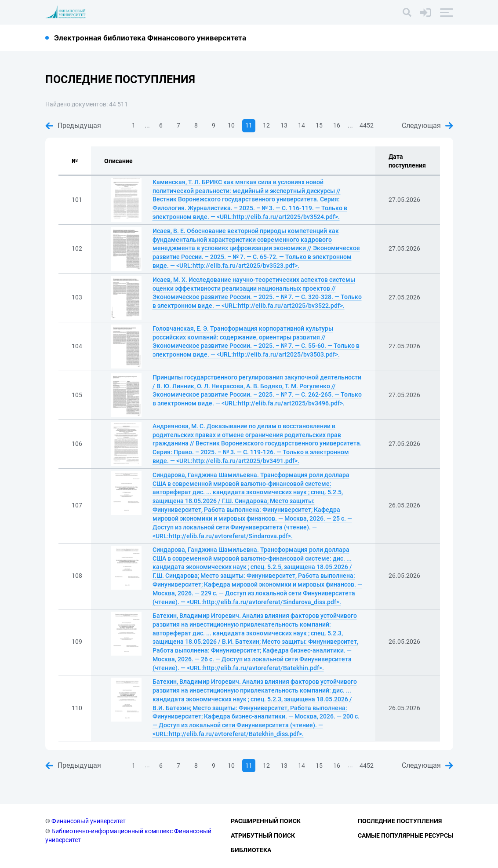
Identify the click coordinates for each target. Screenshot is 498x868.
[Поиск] (407, 12)
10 (231, 125)
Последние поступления (400, 821)
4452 (367, 125)
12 (266, 125)
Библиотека (251, 850)
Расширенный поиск (266, 821)
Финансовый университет (89, 821)
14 (302, 125)
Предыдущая (73, 126)
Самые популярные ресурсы (405, 835)
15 (319, 125)
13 (284, 125)
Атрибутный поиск (263, 835)
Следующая (427, 126)
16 (337, 125)
